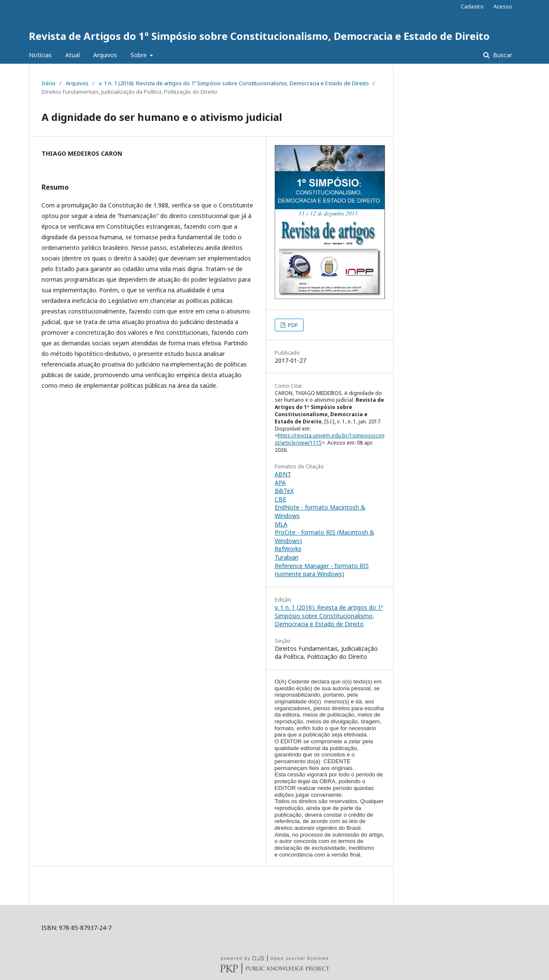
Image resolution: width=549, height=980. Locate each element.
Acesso (503, 6)
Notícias (40, 55)
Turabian (287, 557)
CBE (280, 499)
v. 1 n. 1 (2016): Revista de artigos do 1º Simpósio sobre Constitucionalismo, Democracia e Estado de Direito (234, 83)
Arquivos (105, 55)
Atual (72, 55)
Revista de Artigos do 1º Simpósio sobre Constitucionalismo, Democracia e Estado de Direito (259, 36)
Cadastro (472, 6)
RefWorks (288, 549)
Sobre (139, 55)
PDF (292, 325)
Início (49, 83)
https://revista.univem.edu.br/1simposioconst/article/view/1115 (330, 439)
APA (280, 483)
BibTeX (284, 491)
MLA (281, 524)
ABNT (283, 474)
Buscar (502, 55)
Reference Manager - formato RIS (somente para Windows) (322, 570)
